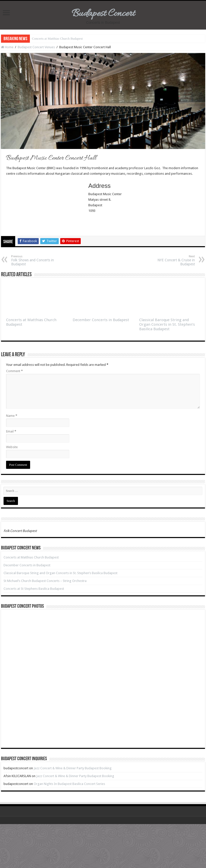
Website (12, 447)
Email (11, 431)
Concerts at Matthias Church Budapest (57, 39)
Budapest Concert (103, 14)
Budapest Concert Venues (36, 47)
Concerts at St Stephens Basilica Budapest (34, 589)
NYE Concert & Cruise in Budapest (169, 260)
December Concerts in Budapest (101, 320)
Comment (14, 371)
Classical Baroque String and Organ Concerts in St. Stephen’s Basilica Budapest (167, 324)
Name (12, 416)
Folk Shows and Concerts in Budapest (37, 260)
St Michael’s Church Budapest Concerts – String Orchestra (45, 581)
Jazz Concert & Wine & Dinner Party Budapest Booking (73, 768)
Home (7, 47)
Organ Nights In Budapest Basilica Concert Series (69, 784)
